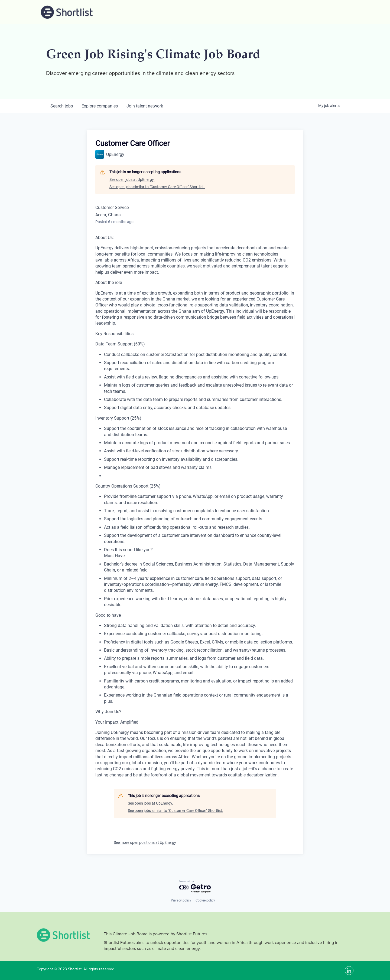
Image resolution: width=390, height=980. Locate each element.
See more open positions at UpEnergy (145, 842)
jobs (62, 106)
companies (100, 106)
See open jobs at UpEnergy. (132, 179)
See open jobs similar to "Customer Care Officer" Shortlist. (157, 187)
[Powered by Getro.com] (195, 887)
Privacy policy (181, 900)
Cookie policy (205, 900)
